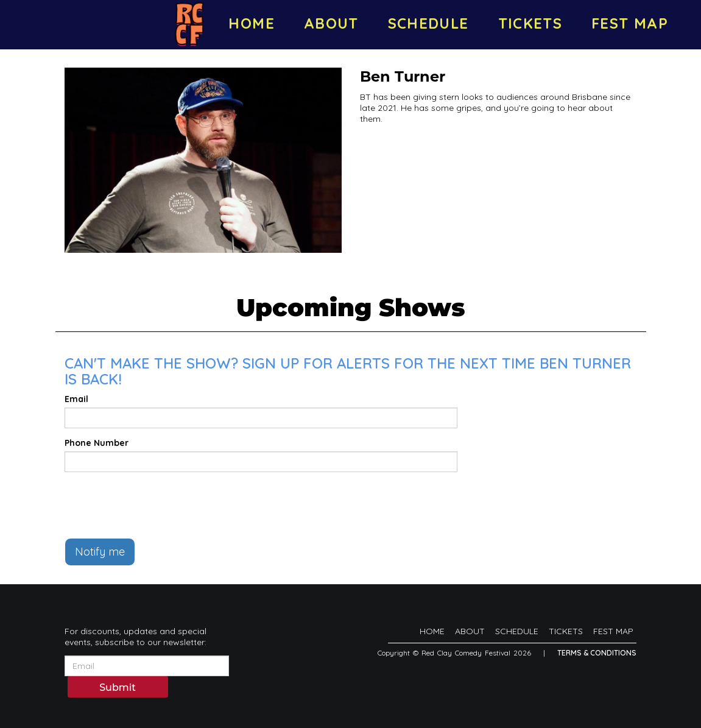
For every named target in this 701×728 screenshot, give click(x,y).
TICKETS (530, 23)
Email (76, 399)
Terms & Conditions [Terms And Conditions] (597, 653)
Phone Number (97, 443)
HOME (251, 23)
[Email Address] (147, 666)
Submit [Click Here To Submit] (118, 687)
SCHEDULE (428, 23)
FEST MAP (630, 23)
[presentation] (157, 505)
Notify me (100, 552)
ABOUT (331, 23)
